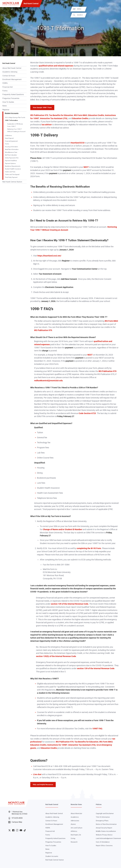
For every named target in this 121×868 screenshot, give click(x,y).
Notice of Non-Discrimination (106, 824)
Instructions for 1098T (57, 745)
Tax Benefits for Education (61, 115)
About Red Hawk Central (12, 68)
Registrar (6, 110)
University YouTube (21, 830)
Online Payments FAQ (12, 158)
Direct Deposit (9, 138)
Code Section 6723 (87, 413)
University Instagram (17, 830)
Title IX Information (103, 817)
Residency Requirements (13, 166)
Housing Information (11, 147)
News (5, 106)
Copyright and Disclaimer (105, 814)
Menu (115, 9)
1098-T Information (11, 120)
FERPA (5, 83)
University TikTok (25, 830)
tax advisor (46, 125)
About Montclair (76, 814)
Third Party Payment (11, 177)
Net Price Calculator (11, 155)
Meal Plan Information (12, 149)
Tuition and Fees (10, 172)
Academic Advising (10, 72)
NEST (86, 167)
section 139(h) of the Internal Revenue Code (56, 656)
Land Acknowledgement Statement (108, 838)
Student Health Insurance (13, 169)
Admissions (75, 821)
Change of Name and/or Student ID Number (62, 529)
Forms (5, 91)
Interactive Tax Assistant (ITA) (53, 118)
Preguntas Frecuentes (11, 98)
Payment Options (10, 163)
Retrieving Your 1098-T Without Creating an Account (16, 130)
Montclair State (76, 805)
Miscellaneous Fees (11, 152)
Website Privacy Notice (104, 835)
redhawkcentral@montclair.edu (48, 381)
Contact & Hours (9, 76)
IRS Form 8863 (80, 115)
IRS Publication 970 (39, 115)
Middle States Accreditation (106, 831)
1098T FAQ (97, 729)
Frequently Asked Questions (13, 94)
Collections (8, 136)
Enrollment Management (12, 79)
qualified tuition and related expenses (56, 66)
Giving (73, 838)
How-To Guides (8, 102)
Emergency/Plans (102, 821)
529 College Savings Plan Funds (15, 117)
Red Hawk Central (31, 4)
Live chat (37, 774)
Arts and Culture (76, 828)
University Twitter (9, 830)
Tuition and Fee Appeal (12, 174)
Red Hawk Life (76, 835)
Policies (99, 805)
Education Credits (96, 115)
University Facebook (13, 830)
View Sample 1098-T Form (42, 108)
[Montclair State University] (11, 4)
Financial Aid (7, 87)
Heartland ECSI (77, 143)
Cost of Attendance (103, 842)
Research (74, 842)
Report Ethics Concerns (104, 846)
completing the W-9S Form (89, 548)
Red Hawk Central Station (12, 182)
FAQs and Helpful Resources (43, 785)
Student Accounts (12, 113)
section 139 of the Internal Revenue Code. (70, 604)
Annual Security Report (104, 828)
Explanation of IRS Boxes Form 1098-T (15, 125)
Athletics (74, 831)
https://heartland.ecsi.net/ (49, 256)
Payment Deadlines (11, 161)
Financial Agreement (11, 141)
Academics (75, 817)
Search (116, 15)
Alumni (73, 824)
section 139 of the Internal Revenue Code (96, 668)
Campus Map (15, 822)
